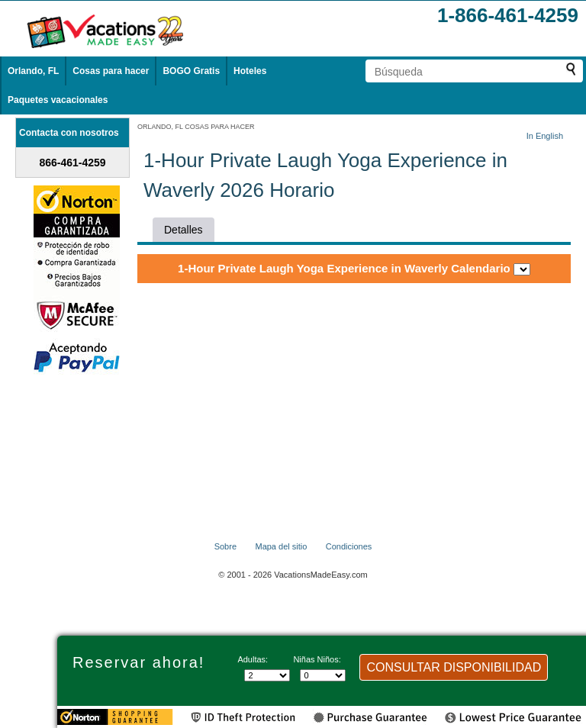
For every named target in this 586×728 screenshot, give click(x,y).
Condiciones (349, 546)
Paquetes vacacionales (58, 100)
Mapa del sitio (281, 546)
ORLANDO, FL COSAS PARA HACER (196, 127)
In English (545, 136)
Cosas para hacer (111, 71)
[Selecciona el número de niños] (323, 675)
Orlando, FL (33, 71)
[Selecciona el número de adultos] (267, 675)
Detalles (184, 230)
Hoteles (250, 71)
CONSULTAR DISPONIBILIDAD (454, 667)
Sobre (225, 546)
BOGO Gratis (191, 71)
